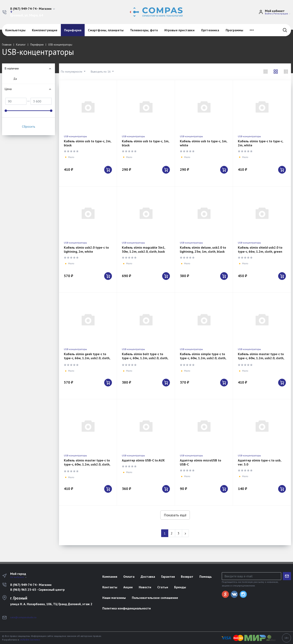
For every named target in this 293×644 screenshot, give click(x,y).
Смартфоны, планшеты (106, 30)
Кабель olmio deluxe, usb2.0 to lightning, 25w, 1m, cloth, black (203, 249)
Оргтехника (210, 30)
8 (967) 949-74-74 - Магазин (31, 585)
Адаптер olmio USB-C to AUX (143, 460)
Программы (235, 30)
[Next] (185, 533)
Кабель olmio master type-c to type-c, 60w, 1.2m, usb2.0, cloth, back (87, 464)
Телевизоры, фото (144, 30)
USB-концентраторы (75, 136)
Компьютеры (15, 30)
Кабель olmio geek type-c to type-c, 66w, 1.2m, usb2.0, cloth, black (87, 358)
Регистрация (281, 14)
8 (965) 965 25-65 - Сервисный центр (37, 590)
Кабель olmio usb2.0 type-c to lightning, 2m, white (86, 249)
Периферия (73, 30)
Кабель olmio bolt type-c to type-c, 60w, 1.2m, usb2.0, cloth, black (145, 358)
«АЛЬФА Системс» (30, 640)
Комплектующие (45, 30)
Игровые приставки (179, 30)
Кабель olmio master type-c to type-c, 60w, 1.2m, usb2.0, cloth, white (261, 358)
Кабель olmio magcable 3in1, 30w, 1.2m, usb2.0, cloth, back (143, 249)
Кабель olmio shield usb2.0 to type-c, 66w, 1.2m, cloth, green (260, 249)
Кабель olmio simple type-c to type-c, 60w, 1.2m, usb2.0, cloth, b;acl (203, 358)
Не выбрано (19, 577)
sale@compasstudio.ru (23, 617)
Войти (268, 14)
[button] (33, 9)
